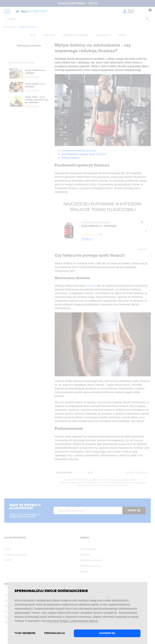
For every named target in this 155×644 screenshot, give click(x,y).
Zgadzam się (107, 633)
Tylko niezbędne (25, 633)
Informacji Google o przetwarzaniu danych (72, 621)
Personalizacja (55, 633)
